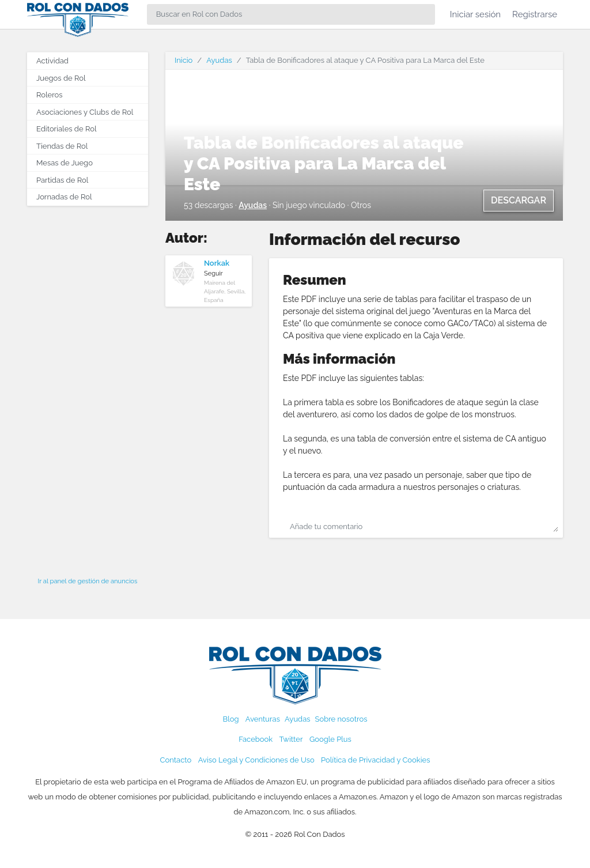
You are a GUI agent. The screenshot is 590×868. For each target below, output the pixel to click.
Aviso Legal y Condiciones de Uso (256, 760)
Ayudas (219, 60)
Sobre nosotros (341, 719)
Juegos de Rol (61, 78)
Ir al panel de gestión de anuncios (88, 581)
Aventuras (263, 719)
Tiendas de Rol (62, 146)
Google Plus (330, 739)
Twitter (291, 739)
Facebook (256, 739)
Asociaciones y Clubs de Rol (85, 112)
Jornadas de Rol (64, 197)
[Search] (291, 14)
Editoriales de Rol (66, 129)
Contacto (176, 760)
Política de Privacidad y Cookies (375, 760)
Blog (231, 719)
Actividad (52, 61)
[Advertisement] (88, 388)
